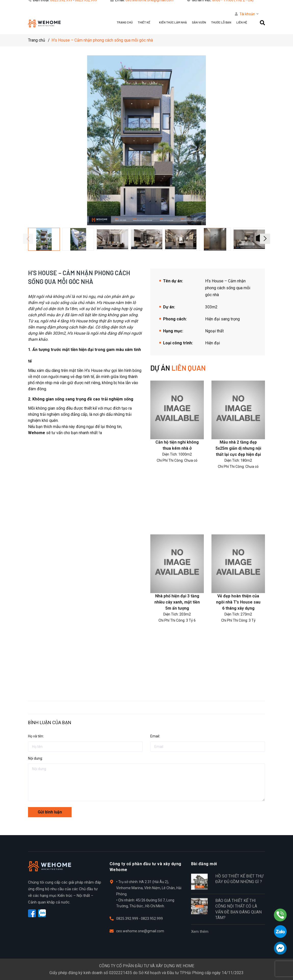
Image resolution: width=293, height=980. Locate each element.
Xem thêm (200, 932)
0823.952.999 (152, 919)
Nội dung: (35, 758)
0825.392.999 (128, 919)
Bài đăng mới (204, 864)
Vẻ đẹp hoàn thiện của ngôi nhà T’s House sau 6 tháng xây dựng (238, 602)
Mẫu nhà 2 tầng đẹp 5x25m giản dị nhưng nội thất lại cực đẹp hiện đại (238, 448)
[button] (265, 239)
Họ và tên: (36, 736)
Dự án (178, 368)
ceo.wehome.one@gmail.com (140, 931)
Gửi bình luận (50, 812)
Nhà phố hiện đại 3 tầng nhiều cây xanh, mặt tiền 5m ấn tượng (177, 602)
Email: (155, 736)
